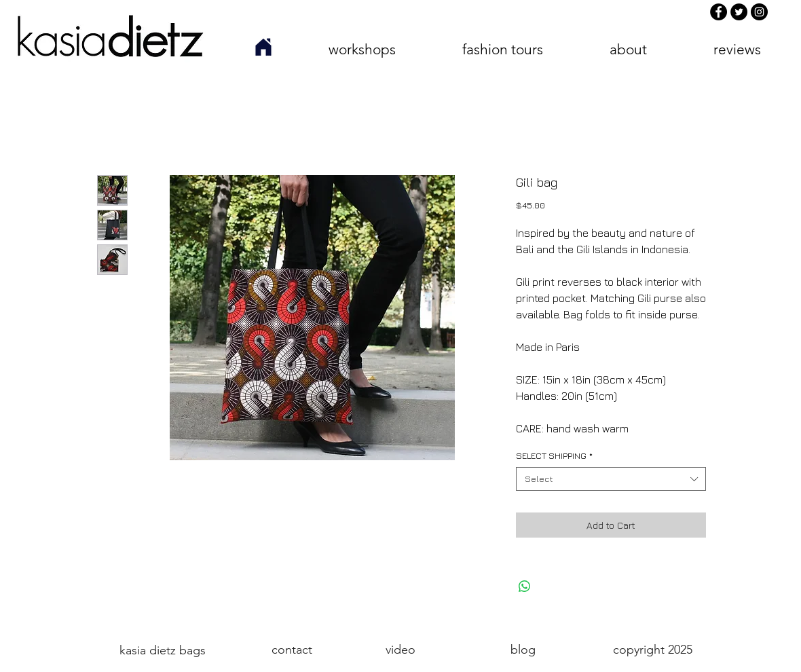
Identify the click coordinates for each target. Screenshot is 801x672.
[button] (362, 49)
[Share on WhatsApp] (525, 586)
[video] (400, 650)
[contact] (292, 650)
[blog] (523, 650)
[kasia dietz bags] (162, 651)
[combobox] (611, 479)
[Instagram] (759, 12)
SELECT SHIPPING (554, 455)
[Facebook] (719, 12)
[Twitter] (739, 12)
